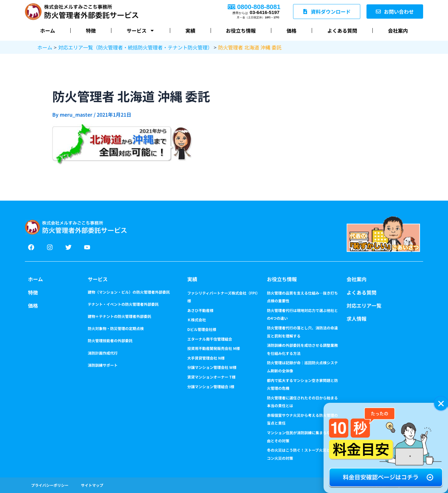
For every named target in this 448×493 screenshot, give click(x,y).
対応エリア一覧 (364, 305)
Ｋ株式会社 (197, 320)
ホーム (48, 30)
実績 (190, 30)
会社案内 (398, 30)
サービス (98, 279)
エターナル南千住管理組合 (210, 339)
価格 (292, 30)
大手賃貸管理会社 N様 (206, 358)
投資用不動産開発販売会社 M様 (214, 348)
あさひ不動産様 (200, 310)
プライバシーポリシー (50, 485)
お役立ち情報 (241, 30)
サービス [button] (141, 30)
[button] (441, 404)
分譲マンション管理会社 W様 (212, 367)
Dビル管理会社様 (202, 329)
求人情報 (357, 319)
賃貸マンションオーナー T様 (211, 377)
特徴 (91, 30)
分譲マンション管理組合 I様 (211, 386)
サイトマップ (92, 485)
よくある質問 (342, 30)
